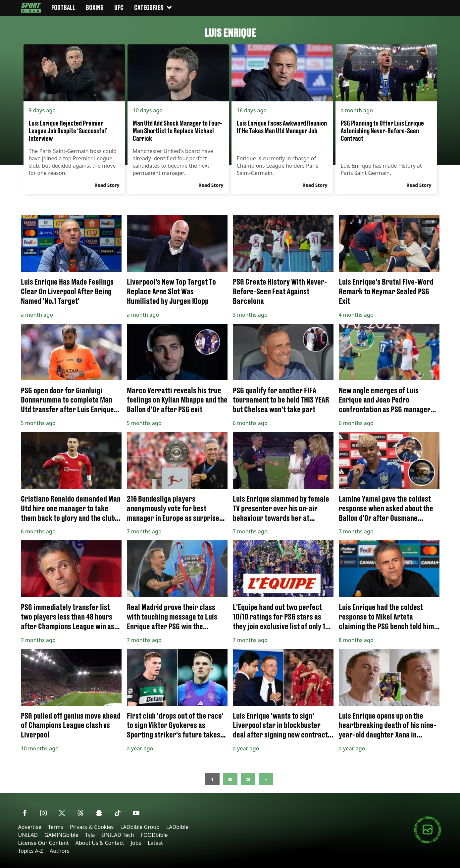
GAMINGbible (61, 835)
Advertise (30, 827)
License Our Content (44, 843)
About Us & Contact (100, 843)
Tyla (90, 835)
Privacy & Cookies (92, 827)
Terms (56, 827)
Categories (153, 7)
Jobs (136, 843)
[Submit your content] (428, 842)
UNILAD (28, 835)
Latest (155, 843)
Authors (60, 851)
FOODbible (154, 835)
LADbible (177, 827)
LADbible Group (140, 827)
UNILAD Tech (118, 835)
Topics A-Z (31, 851)
